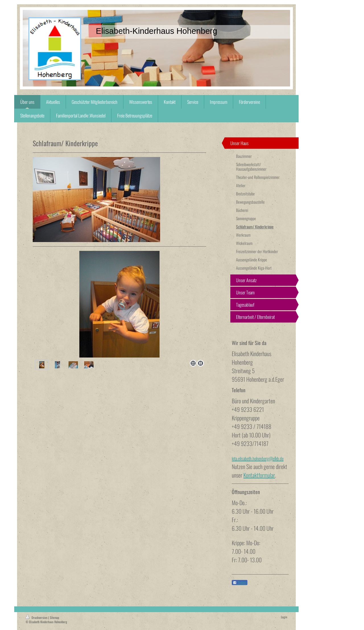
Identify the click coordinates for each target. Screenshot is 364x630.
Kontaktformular (259, 475)
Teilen (240, 583)
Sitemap (54, 617)
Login (284, 617)
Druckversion (37, 617)
